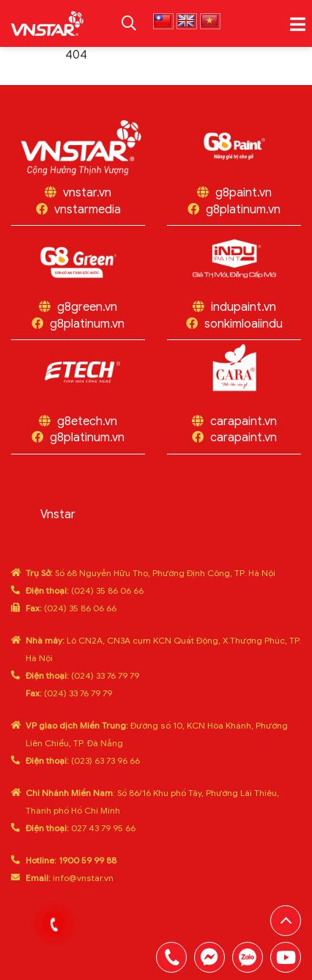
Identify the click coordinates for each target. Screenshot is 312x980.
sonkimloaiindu (244, 324)
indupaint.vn (244, 307)
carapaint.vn (244, 421)
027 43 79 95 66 (81, 828)
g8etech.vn (87, 421)
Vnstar (58, 515)
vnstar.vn (87, 193)
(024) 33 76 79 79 (82, 675)
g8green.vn (87, 307)
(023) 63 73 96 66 (83, 760)
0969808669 (248, 957)
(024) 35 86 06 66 (85, 590)
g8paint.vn (244, 193)
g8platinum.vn (243, 210)
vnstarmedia (88, 210)
